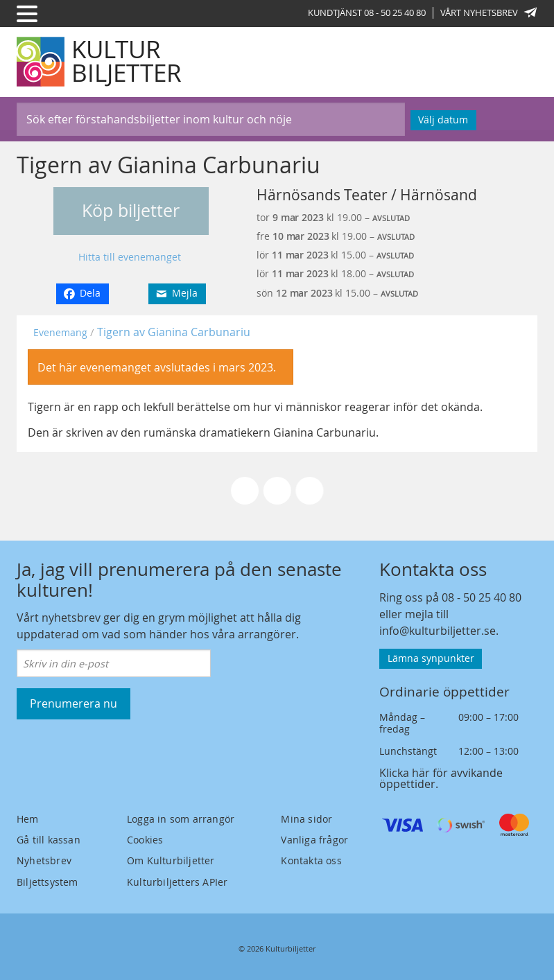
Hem (28, 819)
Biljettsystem (47, 882)
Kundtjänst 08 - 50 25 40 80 (367, 12)
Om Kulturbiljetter (171, 860)
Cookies (145, 840)
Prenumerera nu (73, 703)
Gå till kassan (49, 840)
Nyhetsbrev (44, 860)
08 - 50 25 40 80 (482, 597)
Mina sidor (306, 819)
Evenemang (60, 332)
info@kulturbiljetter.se (438, 631)
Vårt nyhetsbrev (489, 12)
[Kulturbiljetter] (100, 62)
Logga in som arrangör (181, 819)
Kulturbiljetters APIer (177, 882)
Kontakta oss (311, 860)
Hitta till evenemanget (130, 257)
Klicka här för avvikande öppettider (441, 778)
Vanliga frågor (314, 840)
